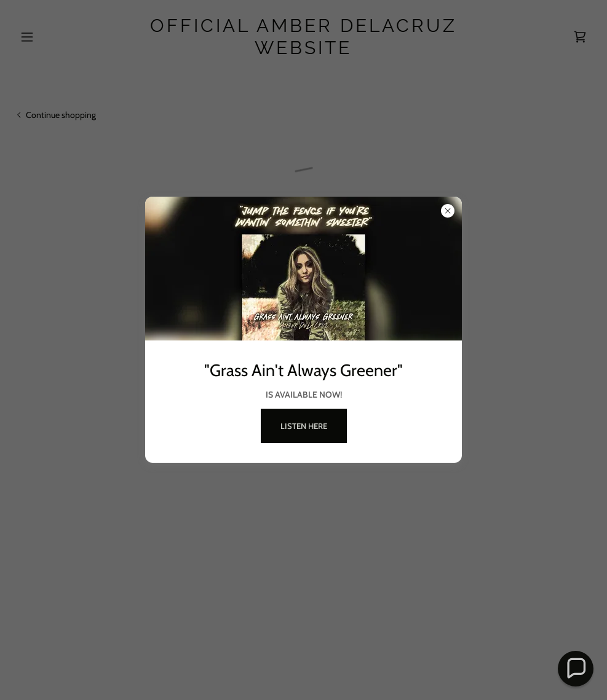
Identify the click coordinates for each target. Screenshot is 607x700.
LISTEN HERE (304, 426)
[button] (576, 669)
